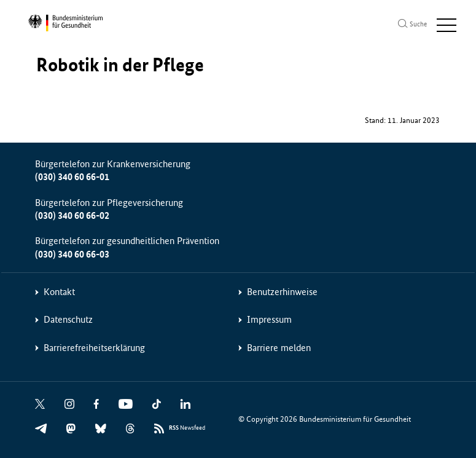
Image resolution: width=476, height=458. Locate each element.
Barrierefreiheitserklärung (94, 348)
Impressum (269, 319)
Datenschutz (68, 319)
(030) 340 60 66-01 (72, 177)
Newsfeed (187, 428)
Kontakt (59, 292)
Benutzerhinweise (282, 292)
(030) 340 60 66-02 (72, 215)
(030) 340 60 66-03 (72, 254)
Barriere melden (279, 348)
